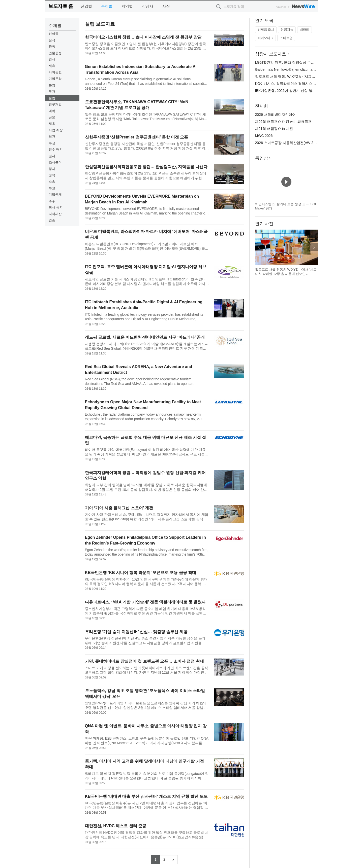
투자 (52, 92)
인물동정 (55, 53)
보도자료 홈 (61, 6)
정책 (52, 175)
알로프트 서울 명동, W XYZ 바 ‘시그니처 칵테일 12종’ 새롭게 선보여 (309, 77)
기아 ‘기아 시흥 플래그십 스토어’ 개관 (119, 508)
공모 (52, 117)
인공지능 (287, 30)
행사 (52, 169)
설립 (52, 98)
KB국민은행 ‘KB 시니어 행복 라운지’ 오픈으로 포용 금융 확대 (141, 573)
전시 (52, 156)
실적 (52, 40)
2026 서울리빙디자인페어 (275, 115)
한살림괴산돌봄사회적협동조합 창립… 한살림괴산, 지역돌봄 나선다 (146, 167)
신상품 (54, 34)
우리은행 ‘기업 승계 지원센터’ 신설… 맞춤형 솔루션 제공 (136, 632)
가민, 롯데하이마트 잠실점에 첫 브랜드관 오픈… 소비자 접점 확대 (144, 661)
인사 (52, 59)
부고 (52, 188)
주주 (52, 201)
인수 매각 (56, 149)
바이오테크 (266, 38)
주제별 (107, 6)
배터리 (305, 30)
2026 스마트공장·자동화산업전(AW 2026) (288, 143)
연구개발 (55, 104)
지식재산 (55, 214)
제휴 (52, 66)
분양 (52, 85)
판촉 (52, 46)
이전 (259, 247)
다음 (314, 247)
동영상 (262, 158)
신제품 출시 (266, 30)
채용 (52, 124)
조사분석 (55, 162)
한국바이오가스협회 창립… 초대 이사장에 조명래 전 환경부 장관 (143, 37)
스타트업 (286, 38)
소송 (52, 182)
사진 (166, 6)
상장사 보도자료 (271, 54)
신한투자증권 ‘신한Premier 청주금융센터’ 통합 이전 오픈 (137, 137)
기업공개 (55, 194)
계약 (52, 111)
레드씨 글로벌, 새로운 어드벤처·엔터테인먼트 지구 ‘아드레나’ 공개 (145, 337)
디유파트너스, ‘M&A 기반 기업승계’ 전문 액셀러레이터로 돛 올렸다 (145, 602)
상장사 (148, 6)
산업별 (86, 6)
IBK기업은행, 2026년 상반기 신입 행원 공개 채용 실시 (298, 91)
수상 (52, 143)
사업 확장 (56, 130)
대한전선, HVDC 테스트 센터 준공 (116, 826)
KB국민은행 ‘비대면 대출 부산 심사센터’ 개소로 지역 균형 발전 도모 (146, 796)
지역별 (127, 6)
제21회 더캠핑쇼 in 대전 (274, 129)
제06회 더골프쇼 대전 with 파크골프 (283, 122)
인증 (52, 220)
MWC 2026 (264, 136)
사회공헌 (55, 72)
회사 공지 (56, 207)
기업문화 (55, 79)
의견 (52, 137)
